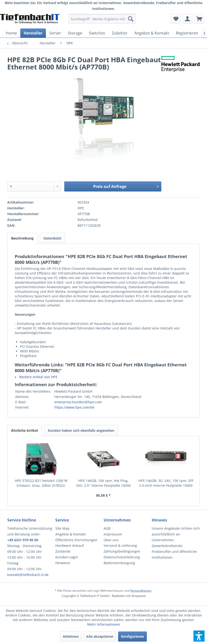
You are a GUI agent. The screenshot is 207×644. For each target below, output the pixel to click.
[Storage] (75, 33)
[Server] (55, 33)
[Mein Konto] (187, 19)
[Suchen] (131, 19)
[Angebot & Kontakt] (152, 33)
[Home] (11, 33)
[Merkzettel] (176, 19)
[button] (199, 636)
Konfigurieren (132, 636)
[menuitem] (102, 19)
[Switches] (97, 33)
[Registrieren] (187, 33)
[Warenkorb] (199, 19)
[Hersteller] (33, 33)
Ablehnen (71, 636)
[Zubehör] (120, 33)
